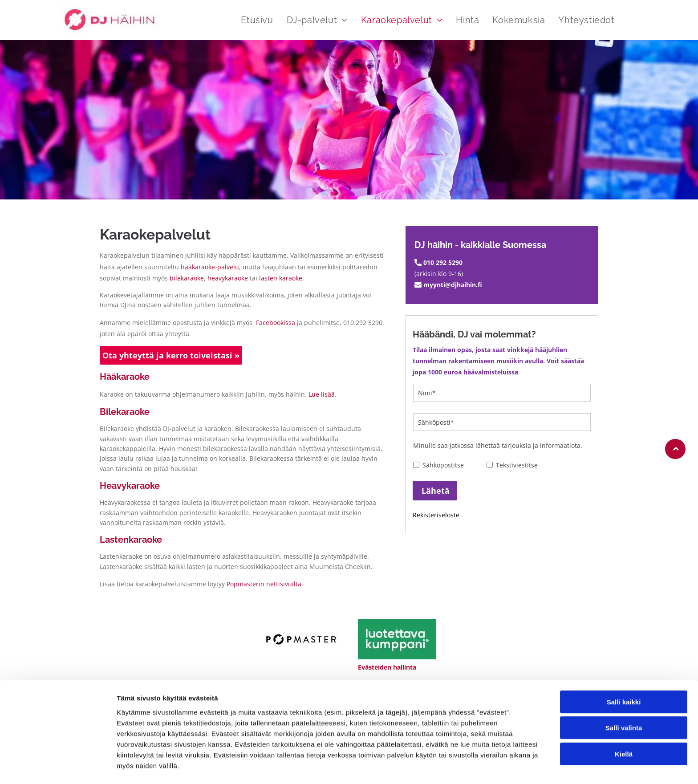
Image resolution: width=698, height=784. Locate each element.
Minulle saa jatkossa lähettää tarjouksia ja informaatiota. (498, 445)
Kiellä (624, 726)
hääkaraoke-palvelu (210, 267)
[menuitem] (250, 20)
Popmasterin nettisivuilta (264, 584)
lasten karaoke (281, 278)
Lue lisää (322, 394)
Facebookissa (276, 323)
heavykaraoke (228, 278)
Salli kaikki (624, 674)
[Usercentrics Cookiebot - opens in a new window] (58, 767)
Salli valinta (624, 700)
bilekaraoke (187, 278)
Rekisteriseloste (436, 515)
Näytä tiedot (476, 766)
